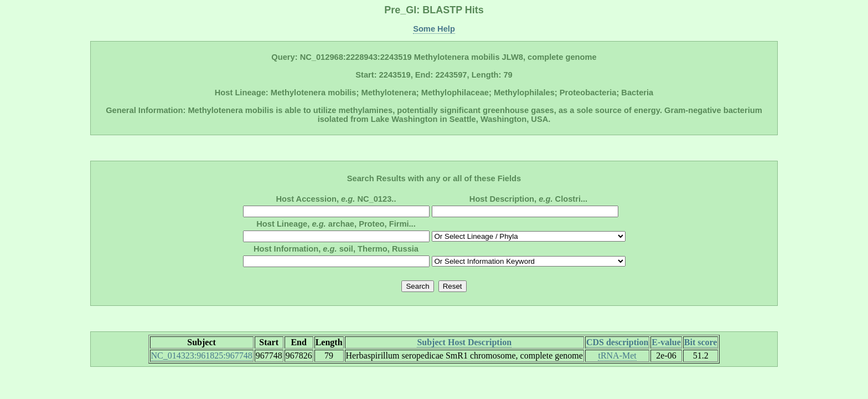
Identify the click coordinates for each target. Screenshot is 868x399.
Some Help (434, 29)
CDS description (617, 342)
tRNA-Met (617, 355)
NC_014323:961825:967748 (202, 355)
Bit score (701, 342)
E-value (666, 342)
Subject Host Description (464, 342)
